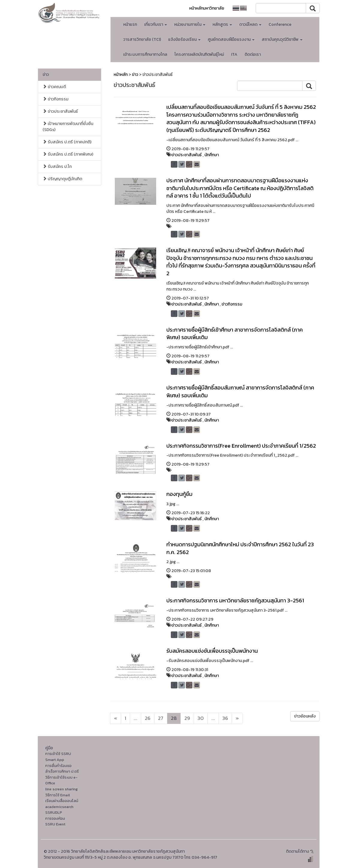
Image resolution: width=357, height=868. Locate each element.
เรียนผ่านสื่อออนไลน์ (62, 801)
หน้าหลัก (121, 75)
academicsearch (59, 807)
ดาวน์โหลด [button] (250, 24)
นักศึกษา (212, 155)
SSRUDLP (54, 812)
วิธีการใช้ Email (58, 795)
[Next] (116, 718)
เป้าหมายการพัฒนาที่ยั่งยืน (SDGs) (68, 127)
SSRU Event (55, 824)
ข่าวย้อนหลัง (305, 716)
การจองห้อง (55, 818)
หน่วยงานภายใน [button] (190, 24)
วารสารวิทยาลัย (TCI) (142, 39)
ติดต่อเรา (253, 54)
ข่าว (46, 75)
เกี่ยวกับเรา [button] (156, 24)
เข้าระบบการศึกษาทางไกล (145, 54)
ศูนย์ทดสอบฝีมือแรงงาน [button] (231, 39)
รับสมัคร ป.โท (57, 167)
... (135, 718)
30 (201, 718)
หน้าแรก (130, 24)
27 (161, 718)
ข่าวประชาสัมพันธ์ (60, 111)
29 (187, 718)
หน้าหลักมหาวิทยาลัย (207, 8)
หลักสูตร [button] (222, 24)
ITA (234, 54)
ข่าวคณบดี (54, 87)
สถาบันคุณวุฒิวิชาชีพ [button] (282, 39)
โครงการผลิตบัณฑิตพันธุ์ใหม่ (199, 54)
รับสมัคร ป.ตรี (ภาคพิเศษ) (68, 154)
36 (225, 718)
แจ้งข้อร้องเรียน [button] (184, 39)
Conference (280, 24)
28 (174, 718)
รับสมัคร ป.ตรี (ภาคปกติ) (67, 142)
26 (148, 718)
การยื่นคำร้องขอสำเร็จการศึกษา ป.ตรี (62, 769)
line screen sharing (61, 789)
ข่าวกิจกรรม (55, 99)
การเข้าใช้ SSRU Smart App (58, 757)
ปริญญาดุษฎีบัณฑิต (62, 179)
